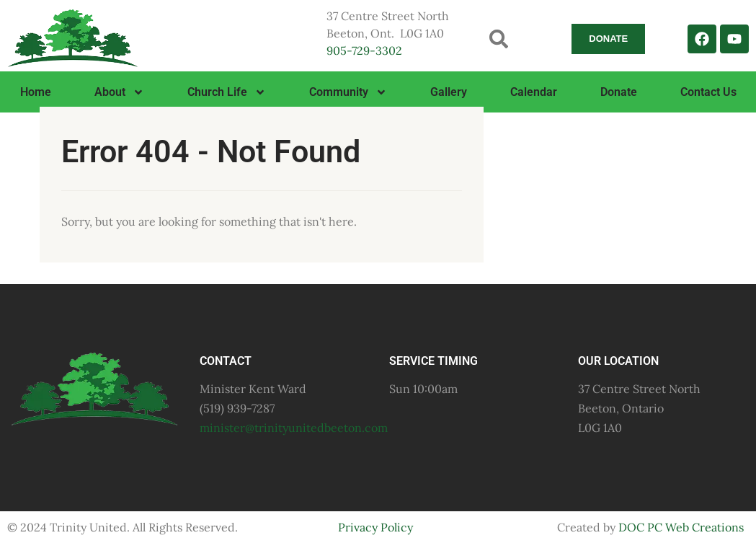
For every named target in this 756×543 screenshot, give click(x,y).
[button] (498, 39)
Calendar (534, 92)
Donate (619, 92)
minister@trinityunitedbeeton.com (294, 428)
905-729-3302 (364, 50)
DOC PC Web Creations (681, 527)
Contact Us (708, 92)
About (119, 92)
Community (348, 92)
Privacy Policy (375, 527)
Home (36, 92)
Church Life (227, 92)
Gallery (449, 92)
